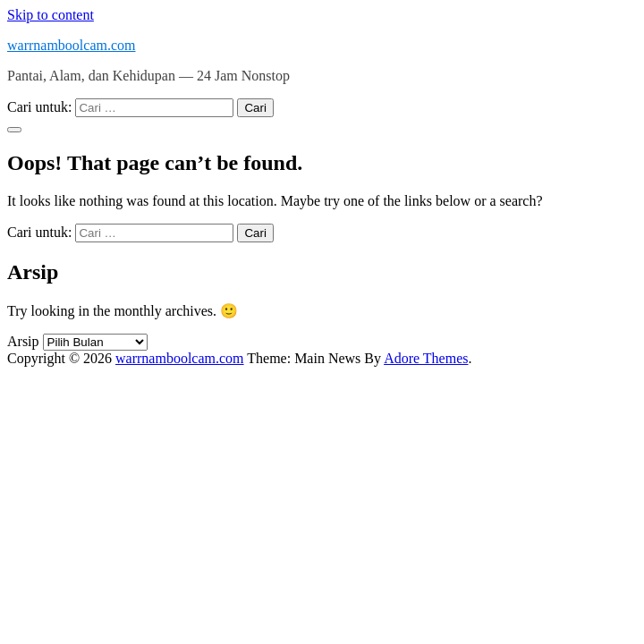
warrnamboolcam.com (72, 45)
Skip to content (51, 15)
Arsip (23, 341)
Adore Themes (426, 358)
